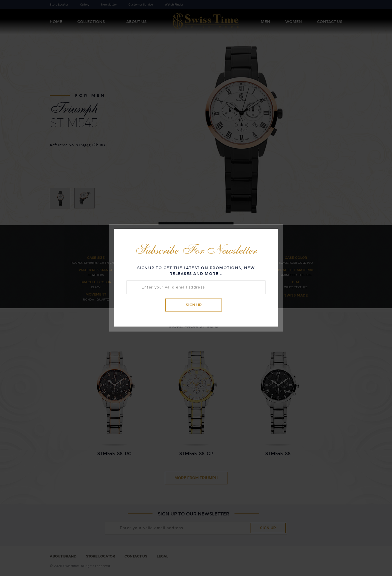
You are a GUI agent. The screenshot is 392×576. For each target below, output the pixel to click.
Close (270, 236)
